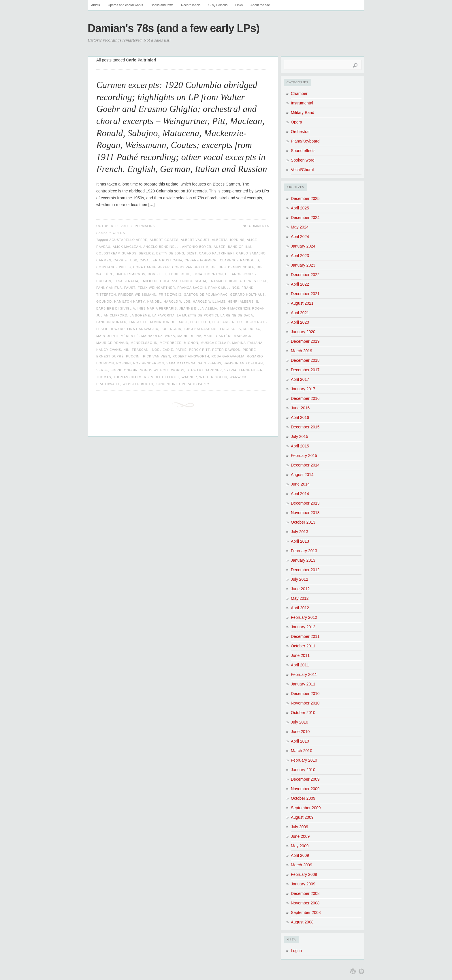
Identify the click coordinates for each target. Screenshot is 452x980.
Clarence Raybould (240, 260)
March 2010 (302, 751)
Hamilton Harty (130, 301)
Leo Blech (200, 322)
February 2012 (304, 617)
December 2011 (305, 636)
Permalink (145, 226)
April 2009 (300, 855)
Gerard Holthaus (247, 295)
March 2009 (302, 865)
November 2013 (305, 513)
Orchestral (300, 132)
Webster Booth (138, 384)
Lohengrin (171, 329)
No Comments (256, 226)
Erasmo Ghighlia (225, 281)
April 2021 (300, 313)
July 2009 (300, 827)
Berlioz (146, 253)
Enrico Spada (193, 281)
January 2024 (303, 246)
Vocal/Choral (302, 170)
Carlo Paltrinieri (217, 253)
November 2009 (305, 789)
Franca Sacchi (192, 288)
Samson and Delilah (243, 363)
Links (239, 5)
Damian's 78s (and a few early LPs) (174, 28)
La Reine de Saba (237, 315)
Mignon (191, 343)
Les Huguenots (252, 322)
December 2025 (305, 198)
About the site (260, 5)
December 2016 (305, 398)
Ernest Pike (256, 281)
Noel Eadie (163, 350)
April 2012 (300, 608)
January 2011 (303, 684)
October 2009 (303, 798)
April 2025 (300, 208)
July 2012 (300, 579)
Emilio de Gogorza (159, 281)
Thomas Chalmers (131, 377)
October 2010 (303, 713)
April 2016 (300, 417)
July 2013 (300, 532)
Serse (102, 370)
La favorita (163, 315)
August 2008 (302, 922)
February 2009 (304, 874)
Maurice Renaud (112, 343)
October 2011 (303, 646)
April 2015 (300, 446)
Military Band (303, 113)
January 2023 (303, 265)
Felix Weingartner (156, 288)
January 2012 (303, 627)
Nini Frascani (136, 350)
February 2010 (304, 760)
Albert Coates (164, 240)
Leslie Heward (111, 329)
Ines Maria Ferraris (157, 308)
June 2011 (300, 655)
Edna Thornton (208, 274)
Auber (220, 247)
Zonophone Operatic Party (183, 384)
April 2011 (300, 665)
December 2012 (305, 570)
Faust (130, 288)
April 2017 (300, 379)
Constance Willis (114, 267)
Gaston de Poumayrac (206, 295)
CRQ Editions (218, 5)
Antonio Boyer (197, 247)
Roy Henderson (149, 363)
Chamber (299, 93)
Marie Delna (189, 336)
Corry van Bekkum (190, 267)
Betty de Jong (170, 253)
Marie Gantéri (218, 336)
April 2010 (300, 741)
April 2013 (300, 541)
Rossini (124, 363)
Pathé (181, 350)
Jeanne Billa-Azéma (198, 308)
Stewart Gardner (204, 370)
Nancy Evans (109, 350)
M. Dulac (252, 329)
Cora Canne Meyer (151, 267)
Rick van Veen (157, 356)
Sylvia (230, 370)
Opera (119, 233)
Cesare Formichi (201, 260)
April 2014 (300, 494)
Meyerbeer (171, 343)
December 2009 (305, 779)
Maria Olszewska (158, 336)
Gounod (104, 301)
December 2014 (305, 465)
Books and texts (162, 5)
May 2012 (300, 598)
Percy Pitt (200, 350)
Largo (135, 322)
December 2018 (305, 360)
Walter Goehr (213, 377)
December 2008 (305, 893)
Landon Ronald (111, 322)
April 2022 (300, 284)
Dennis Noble (241, 267)
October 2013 (303, 522)
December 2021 (305, 294)
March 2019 (302, 351)
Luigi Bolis (230, 329)
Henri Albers (241, 301)
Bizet (192, 253)
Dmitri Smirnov (130, 274)
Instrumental (302, 103)
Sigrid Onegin (124, 370)
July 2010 (300, 722)
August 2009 (302, 817)
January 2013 (303, 560)
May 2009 (300, 846)
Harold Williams (209, 301)
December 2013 (305, 503)
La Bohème (140, 315)
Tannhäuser (251, 370)
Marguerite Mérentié (118, 336)
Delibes (218, 267)
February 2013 (304, 551)
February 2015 (304, 456)
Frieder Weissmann (137, 295)
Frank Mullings (224, 288)
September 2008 (306, 912)
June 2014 (300, 484)
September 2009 (306, 808)
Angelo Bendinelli (162, 247)
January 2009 (303, 884)
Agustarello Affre (128, 240)
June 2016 (300, 408)
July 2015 (300, 436)
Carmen (104, 260)
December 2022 (305, 275)
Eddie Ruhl (180, 274)
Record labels (191, 5)
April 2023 (300, 256)
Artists (96, 5)
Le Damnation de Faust (166, 322)
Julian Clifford (112, 315)
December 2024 (305, 218)
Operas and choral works (125, 5)
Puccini (133, 356)
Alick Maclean (127, 247)
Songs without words (162, 370)
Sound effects (303, 151)
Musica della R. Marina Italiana (232, 343)
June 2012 (300, 589)
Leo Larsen (224, 322)
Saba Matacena (181, 363)
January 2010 (303, 770)
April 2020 (300, 322)
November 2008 (305, 903)
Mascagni (243, 336)
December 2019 (305, 341)
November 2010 (305, 703)
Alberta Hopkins (228, 240)
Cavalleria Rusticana (161, 260)
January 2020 (303, 332)
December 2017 (305, 370)
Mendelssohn (144, 343)
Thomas (104, 377)
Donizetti (157, 274)
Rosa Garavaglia (228, 356)
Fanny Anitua (109, 288)
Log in (296, 951)
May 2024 (300, 227)
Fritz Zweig (170, 295)
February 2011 (304, 674)
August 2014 (302, 475)
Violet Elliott (165, 377)
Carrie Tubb (125, 260)
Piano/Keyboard (305, 141)
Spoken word (303, 160)
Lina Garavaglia (143, 329)
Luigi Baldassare (201, 329)
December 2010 (305, 694)
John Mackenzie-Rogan (242, 308)
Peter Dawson (226, 350)
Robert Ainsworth (191, 356)
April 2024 (300, 237)
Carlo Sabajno (251, 253)
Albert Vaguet (195, 240)
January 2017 (303, 389)
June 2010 (300, 732)
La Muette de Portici (198, 315)
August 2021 (302, 303)
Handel (154, 301)
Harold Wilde (177, 301)
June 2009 (300, 836)
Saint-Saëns (209, 363)
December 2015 (305, 427)
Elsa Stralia (126, 281)
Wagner (189, 377)
